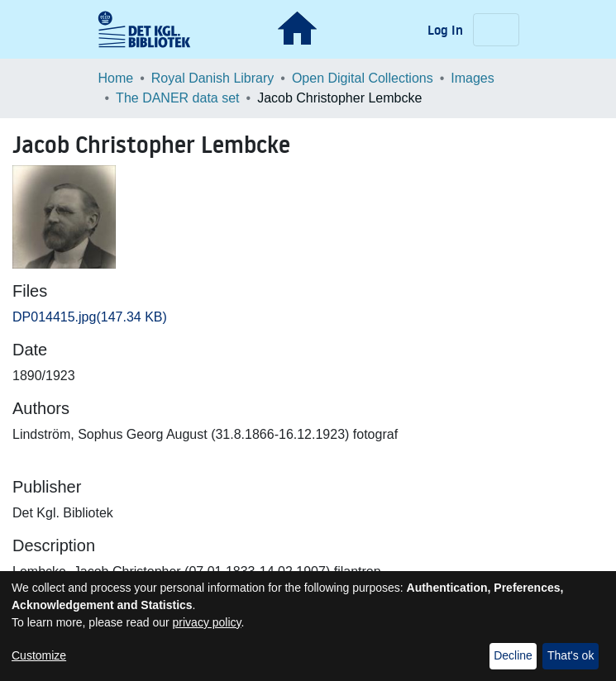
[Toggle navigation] (496, 30)
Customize (39, 655)
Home (116, 78)
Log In (447, 30)
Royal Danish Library (213, 78)
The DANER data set (177, 98)
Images (472, 78)
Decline (513, 655)
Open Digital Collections (363, 78)
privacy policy (207, 622)
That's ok (571, 655)
